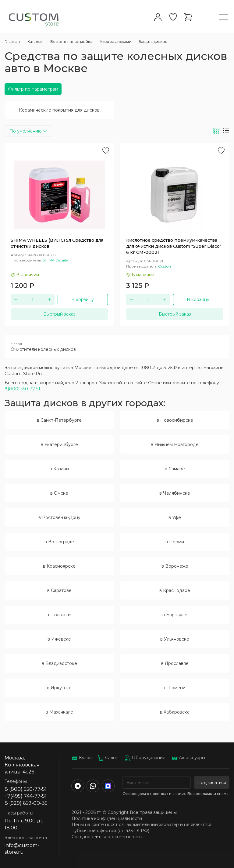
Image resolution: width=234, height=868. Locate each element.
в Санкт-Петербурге (59, 420)
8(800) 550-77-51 (22, 389)
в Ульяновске (175, 639)
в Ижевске (59, 639)
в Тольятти (59, 615)
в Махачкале (59, 712)
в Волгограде (59, 542)
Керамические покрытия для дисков (59, 110)
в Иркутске (59, 688)
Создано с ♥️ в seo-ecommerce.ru (108, 837)
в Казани (59, 469)
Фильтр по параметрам (33, 89)
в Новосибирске (175, 420)
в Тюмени (175, 688)
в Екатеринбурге (59, 444)
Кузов (82, 758)
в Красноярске (59, 566)
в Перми (175, 542)
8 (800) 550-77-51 (26, 789)
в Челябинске (175, 493)
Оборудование (145, 758)
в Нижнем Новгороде (175, 444)
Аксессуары (188, 758)
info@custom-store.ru (22, 849)
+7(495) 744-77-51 (26, 796)
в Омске (59, 493)
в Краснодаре (175, 590)
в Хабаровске (175, 712)
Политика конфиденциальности (107, 818)
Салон (108, 758)
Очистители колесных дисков (117, 347)
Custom (165, 266)
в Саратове (59, 590)
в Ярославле (175, 663)
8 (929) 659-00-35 (26, 803)
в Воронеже (175, 566)
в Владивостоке (59, 663)
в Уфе (175, 517)
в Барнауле (175, 615)
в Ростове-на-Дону (59, 517)
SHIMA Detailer (56, 260)
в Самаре (175, 469)
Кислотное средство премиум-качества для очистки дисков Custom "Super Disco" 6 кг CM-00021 (174, 246)
